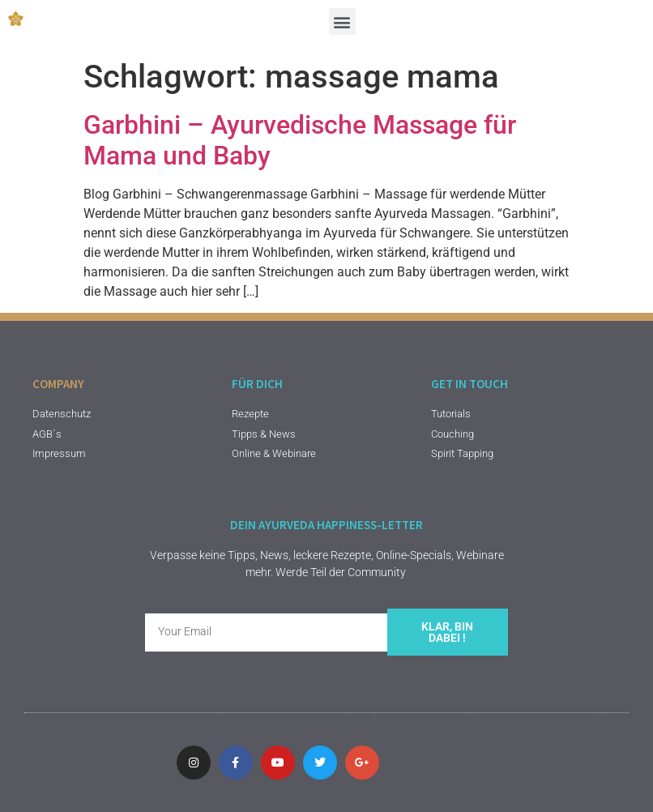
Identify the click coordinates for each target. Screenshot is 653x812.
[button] (342, 21)
